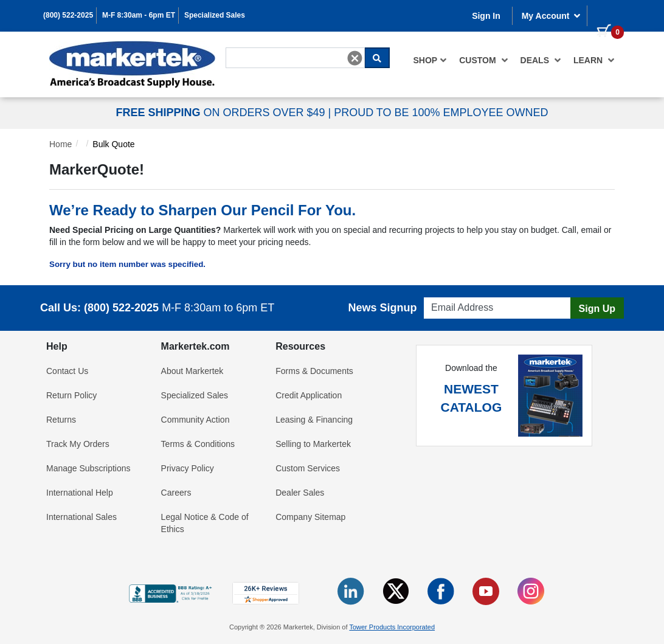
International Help (80, 493)
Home (61, 144)
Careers (176, 493)
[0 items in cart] (606, 15)
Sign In (486, 16)
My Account (552, 16)
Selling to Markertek (313, 444)
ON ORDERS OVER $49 (222, 113)
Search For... (247, 47)
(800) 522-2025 (68, 15)
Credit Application (309, 395)
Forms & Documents (314, 371)
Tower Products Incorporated (392, 627)
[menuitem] (431, 60)
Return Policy (71, 395)
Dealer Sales (300, 493)
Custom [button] (483, 60)
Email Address (447, 294)
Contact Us (67, 371)
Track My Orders (78, 444)
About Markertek (192, 371)
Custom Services (308, 468)
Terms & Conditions (198, 444)
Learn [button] (594, 60)
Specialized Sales (215, 15)
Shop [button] (431, 60)
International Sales (81, 517)
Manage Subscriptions (88, 468)
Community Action (195, 420)
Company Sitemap (310, 517)
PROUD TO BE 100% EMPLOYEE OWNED (441, 113)
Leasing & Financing (314, 420)
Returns (61, 420)
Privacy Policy (188, 468)
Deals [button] (541, 60)
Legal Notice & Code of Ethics (205, 523)
